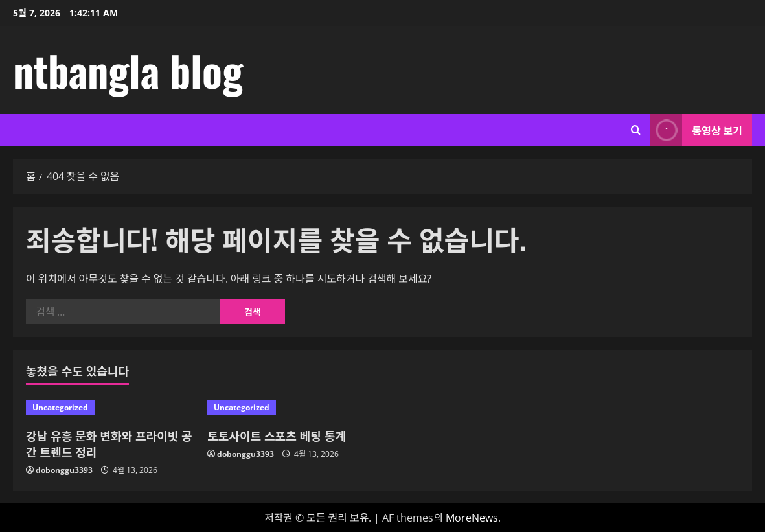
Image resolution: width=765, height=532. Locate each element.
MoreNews (472, 518)
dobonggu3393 (64, 470)
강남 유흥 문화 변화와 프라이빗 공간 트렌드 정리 (109, 444)
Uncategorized (60, 407)
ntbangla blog (128, 70)
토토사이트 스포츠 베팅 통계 (277, 435)
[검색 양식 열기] (636, 130)
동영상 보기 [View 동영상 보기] (696, 130)
